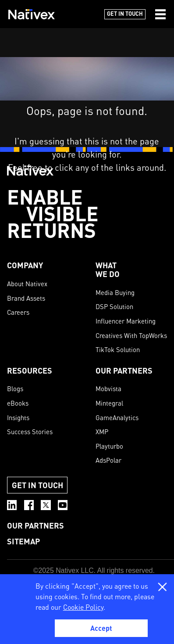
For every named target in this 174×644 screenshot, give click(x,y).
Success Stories (30, 432)
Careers (18, 312)
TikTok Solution (118, 349)
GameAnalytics (117, 417)
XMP (102, 432)
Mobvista (108, 389)
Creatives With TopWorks (131, 335)
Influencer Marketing (126, 321)
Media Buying (115, 292)
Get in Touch (125, 13)
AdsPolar (108, 460)
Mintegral (109, 403)
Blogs (15, 389)
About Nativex (27, 284)
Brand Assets (26, 298)
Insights (18, 417)
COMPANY (25, 265)
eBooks (18, 403)
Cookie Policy (83, 607)
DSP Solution (114, 306)
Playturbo (109, 446)
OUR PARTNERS (124, 370)
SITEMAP (23, 541)
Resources (30, 370)
